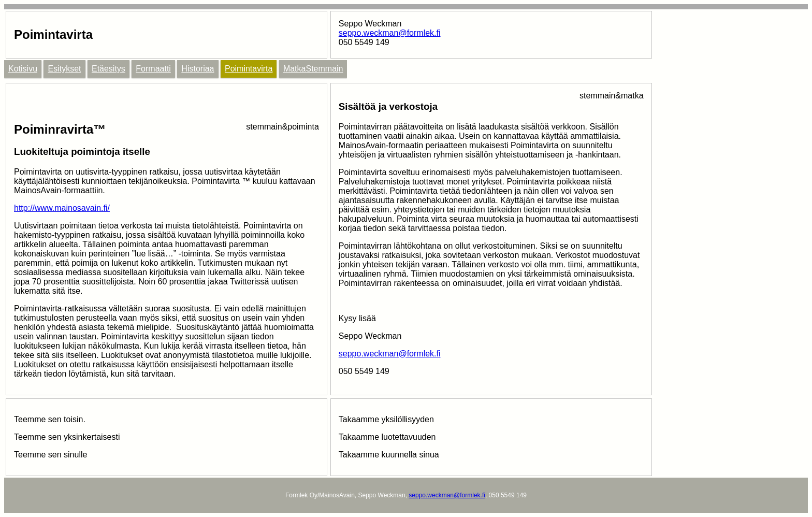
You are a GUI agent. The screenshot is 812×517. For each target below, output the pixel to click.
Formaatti (153, 69)
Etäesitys (108, 69)
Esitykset (64, 69)
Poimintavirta (249, 69)
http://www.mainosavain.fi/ (62, 208)
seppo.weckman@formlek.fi (390, 33)
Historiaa (198, 69)
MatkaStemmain (313, 69)
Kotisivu (23, 69)
